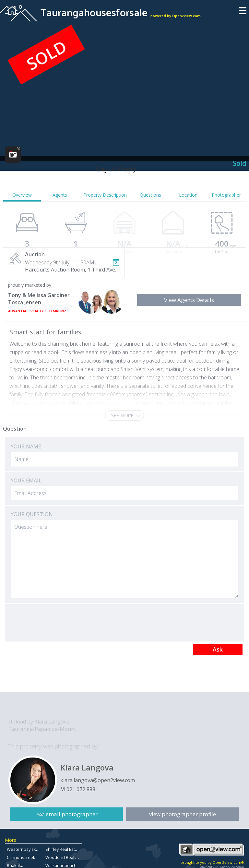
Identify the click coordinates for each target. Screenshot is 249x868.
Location (188, 195)
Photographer (226, 195)
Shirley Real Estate (63, 849)
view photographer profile (183, 814)
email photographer (72, 814)
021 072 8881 (82, 789)
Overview (22, 195)
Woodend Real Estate (66, 857)
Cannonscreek (21, 857)
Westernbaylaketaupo (28, 849)
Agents (60, 195)
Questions (150, 195)
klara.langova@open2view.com (98, 780)
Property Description (105, 195)
